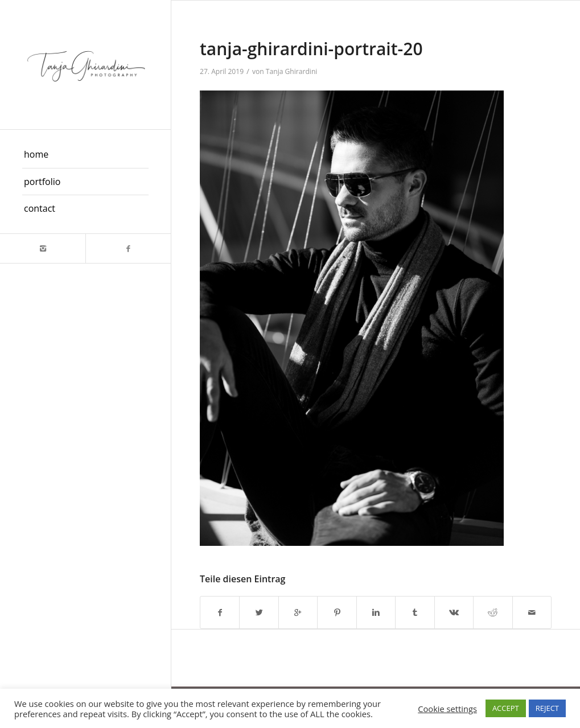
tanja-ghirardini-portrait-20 (311, 49)
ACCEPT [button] (506, 708)
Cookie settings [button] (447, 709)
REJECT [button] (547, 708)
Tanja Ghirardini (292, 71)
